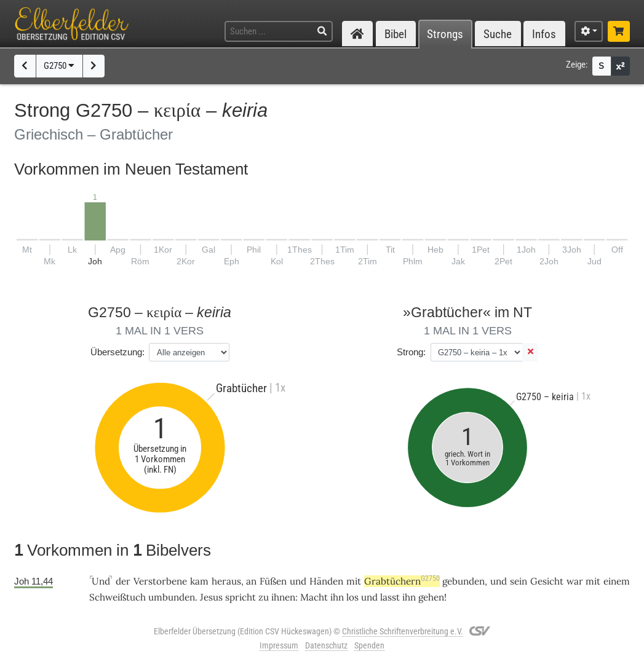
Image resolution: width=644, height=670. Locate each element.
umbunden (172, 597)
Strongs (445, 34)
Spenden (369, 645)
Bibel (396, 34)
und (298, 581)
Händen (326, 581)
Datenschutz (326, 645)
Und (101, 581)
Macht (314, 597)
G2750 (59, 66)
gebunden (463, 581)
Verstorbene (160, 581)
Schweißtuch (117, 597)
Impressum (279, 645)
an (251, 581)
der (123, 581)
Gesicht (547, 581)
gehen (431, 597)
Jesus (211, 597)
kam (199, 581)
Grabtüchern (402, 581)
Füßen (273, 581)
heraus (226, 581)
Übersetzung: (117, 352)
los (352, 597)
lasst (390, 597)
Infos (544, 34)
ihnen (283, 597)
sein (519, 581)
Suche (498, 34)
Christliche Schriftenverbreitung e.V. (403, 631)
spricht (241, 597)
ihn (337, 597)
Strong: (411, 352)
